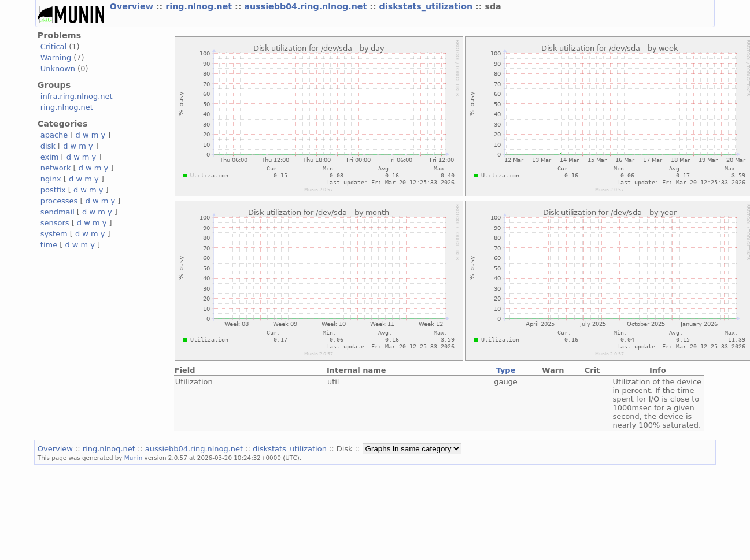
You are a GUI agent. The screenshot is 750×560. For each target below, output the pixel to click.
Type (506, 370)
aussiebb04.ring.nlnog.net (307, 6)
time (49, 245)
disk (48, 146)
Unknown (58, 68)
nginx (51, 179)
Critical (53, 47)
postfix (53, 190)
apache (54, 135)
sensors (55, 223)
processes (59, 201)
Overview (133, 6)
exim (50, 157)
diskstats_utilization (427, 6)
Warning (56, 58)
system (54, 234)
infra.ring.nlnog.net (77, 96)
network (56, 168)
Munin (134, 458)
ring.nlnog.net (200, 6)
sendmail (58, 212)
